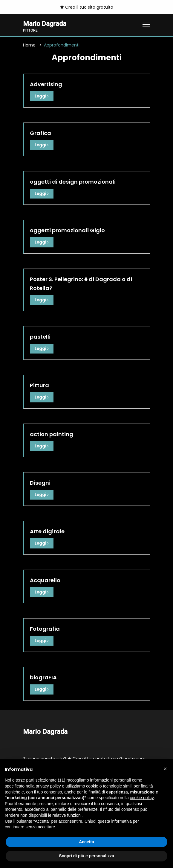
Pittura (39, 385)
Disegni (40, 482)
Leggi (42, 96)
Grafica (40, 133)
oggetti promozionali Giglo (67, 230)
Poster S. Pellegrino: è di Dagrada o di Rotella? (81, 283)
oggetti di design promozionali (73, 182)
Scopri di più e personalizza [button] (86, 856)
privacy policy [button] (48, 786)
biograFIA (43, 676)
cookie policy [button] (142, 798)
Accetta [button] (86, 842)
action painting (52, 434)
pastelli (40, 336)
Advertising (46, 85)
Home (29, 45)
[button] (165, 769)
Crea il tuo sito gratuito (87, 7)
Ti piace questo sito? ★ (84, 757)
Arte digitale (47, 531)
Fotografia (45, 628)
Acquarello (45, 579)
